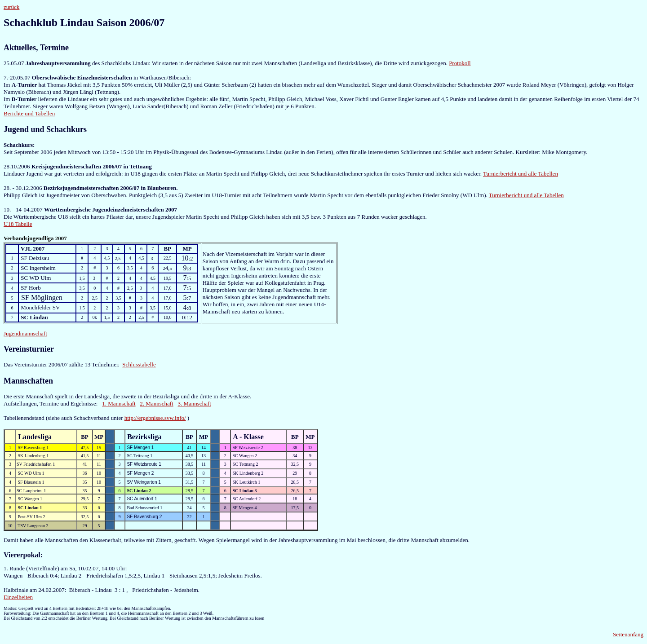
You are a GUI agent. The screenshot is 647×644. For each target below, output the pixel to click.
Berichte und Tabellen (29, 113)
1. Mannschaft (119, 404)
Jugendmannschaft (25, 333)
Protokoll (460, 63)
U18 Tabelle (18, 224)
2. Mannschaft (156, 404)
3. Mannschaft (194, 404)
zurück (11, 7)
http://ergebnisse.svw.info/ (155, 418)
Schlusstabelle (139, 364)
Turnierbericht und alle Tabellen (521, 174)
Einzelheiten (18, 597)
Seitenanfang (628, 634)
